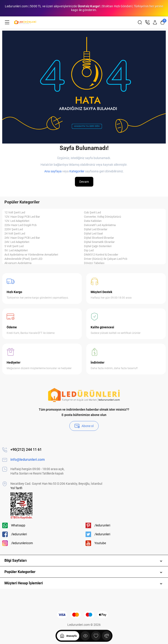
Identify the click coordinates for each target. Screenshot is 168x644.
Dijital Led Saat (93, 234)
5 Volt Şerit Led (14, 246)
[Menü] (7, 22)
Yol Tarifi (16, 488)
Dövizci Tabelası (94, 263)
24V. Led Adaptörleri (17, 242)
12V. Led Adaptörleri (17, 221)
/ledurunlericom (18, 543)
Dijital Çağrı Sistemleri (98, 246)
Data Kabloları (93, 221)
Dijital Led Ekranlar (96, 229)
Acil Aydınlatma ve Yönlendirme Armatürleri (31, 255)
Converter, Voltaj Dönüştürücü (103, 217)
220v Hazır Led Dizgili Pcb (21, 225)
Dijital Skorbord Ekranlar (99, 238)
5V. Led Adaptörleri (16, 250)
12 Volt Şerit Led (15, 213)
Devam (84, 182)
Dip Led (89, 250)
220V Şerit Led (14, 229)
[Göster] (85, 636)
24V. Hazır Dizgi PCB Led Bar (22, 238)
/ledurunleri (15, 534)
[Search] (140, 22)
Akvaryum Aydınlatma (18, 263)
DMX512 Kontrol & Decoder (101, 255)
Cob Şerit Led (92, 213)
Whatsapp (14, 525)
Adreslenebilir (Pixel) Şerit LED (23, 259)
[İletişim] (147, 22)
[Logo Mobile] (25, 22)
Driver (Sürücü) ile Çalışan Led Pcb (106, 259)
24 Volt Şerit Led (15, 234)
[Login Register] (155, 22)
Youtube (96, 543)
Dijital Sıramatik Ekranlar (99, 242)
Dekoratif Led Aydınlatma (100, 225)
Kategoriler (77, 171)
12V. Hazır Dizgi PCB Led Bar (22, 217)
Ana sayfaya (53, 171)
